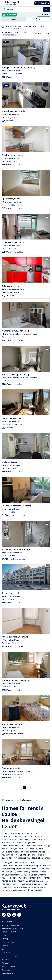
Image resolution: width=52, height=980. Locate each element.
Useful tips (6, 953)
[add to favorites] (47, 42)
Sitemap (5, 939)
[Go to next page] (31, 787)
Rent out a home (9, 967)
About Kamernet (8, 921)
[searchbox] (24, 10)
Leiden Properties (25, 800)
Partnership (7, 963)
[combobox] (21, 10)
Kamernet (8, 800)
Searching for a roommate (12, 928)
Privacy (5, 935)
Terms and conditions (11, 932)
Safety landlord (8, 973)
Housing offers (42, 3)
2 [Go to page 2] (28, 787)
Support (5, 949)
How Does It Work (9, 942)
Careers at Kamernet (10, 925)
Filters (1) (43, 15)
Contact (5, 946)
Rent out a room (8, 970)
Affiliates (5, 960)
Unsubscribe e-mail (10, 956)
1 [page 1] (25, 787)
